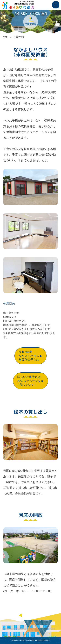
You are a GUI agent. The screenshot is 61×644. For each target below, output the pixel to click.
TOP (5, 37)
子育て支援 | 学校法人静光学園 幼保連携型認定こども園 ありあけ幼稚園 (24, 5)
